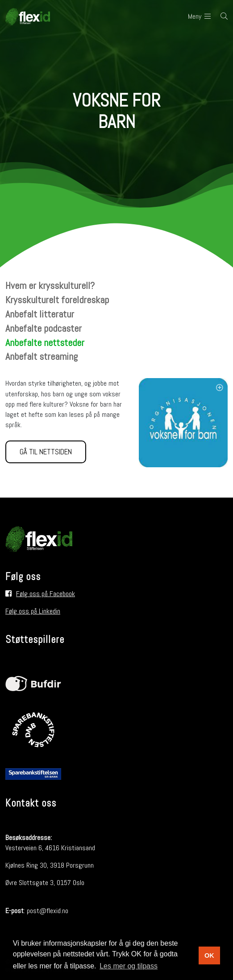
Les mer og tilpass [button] (129, 966)
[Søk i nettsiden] (219, 17)
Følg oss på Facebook (46, 594)
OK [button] (209, 955)
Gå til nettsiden (46, 452)
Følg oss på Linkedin (33, 611)
